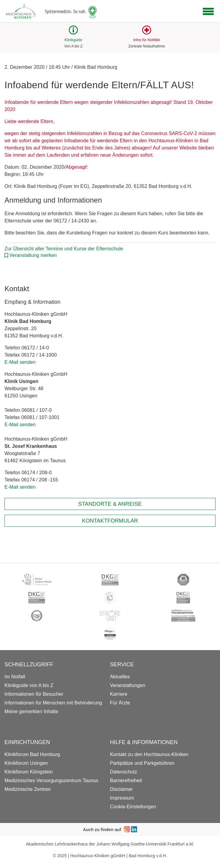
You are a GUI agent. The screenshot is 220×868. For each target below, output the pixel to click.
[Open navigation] (208, 11)
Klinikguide (73, 40)
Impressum (122, 798)
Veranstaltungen (128, 685)
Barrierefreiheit (126, 781)
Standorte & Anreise (110, 504)
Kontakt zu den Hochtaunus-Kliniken (149, 754)
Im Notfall (15, 677)
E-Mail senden (20, 362)
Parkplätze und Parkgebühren (142, 763)
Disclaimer (121, 789)
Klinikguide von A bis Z (29, 685)
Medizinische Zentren (28, 789)
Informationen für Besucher (34, 694)
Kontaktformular (110, 521)
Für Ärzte (120, 703)
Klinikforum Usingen (26, 763)
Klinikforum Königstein (29, 772)
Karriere (119, 694)
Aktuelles (120, 677)
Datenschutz (124, 772)
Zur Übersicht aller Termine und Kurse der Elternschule (64, 249)
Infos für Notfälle (147, 40)
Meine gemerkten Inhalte (31, 711)
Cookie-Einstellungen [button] (133, 807)
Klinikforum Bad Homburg (32, 754)
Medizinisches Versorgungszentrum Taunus (51, 781)
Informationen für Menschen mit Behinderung (53, 703)
